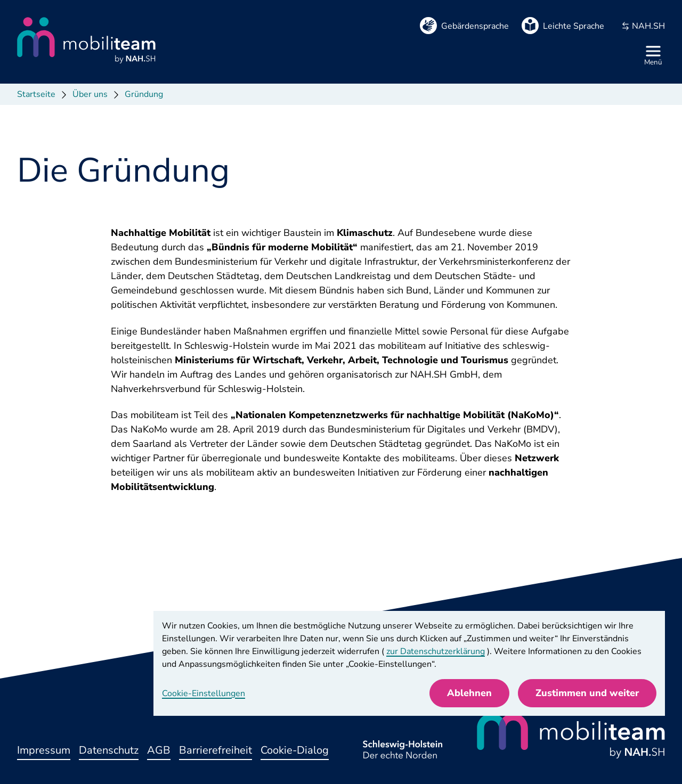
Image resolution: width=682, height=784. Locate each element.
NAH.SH (643, 26)
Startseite (36, 94)
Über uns (90, 94)
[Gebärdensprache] (464, 26)
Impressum (44, 750)
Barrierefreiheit (216, 750)
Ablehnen (469, 693)
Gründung (144, 94)
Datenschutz (109, 750)
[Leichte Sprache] (563, 26)
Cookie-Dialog (295, 750)
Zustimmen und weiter (587, 693)
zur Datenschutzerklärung (436, 651)
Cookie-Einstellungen (204, 693)
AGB (159, 750)
